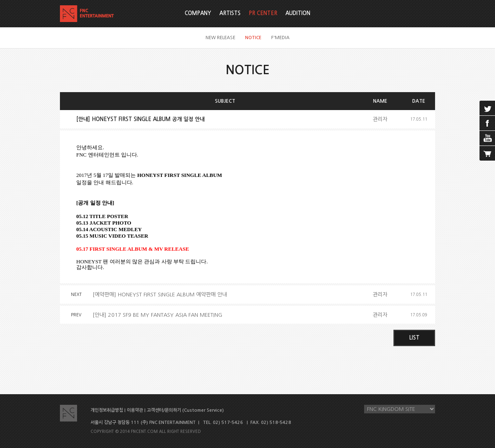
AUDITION (298, 13)
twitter (487, 108)
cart (487, 153)
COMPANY (198, 13)
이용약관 (135, 410)
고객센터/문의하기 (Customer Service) (185, 410)
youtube (487, 138)
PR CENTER (263, 13)
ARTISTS (230, 13)
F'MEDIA (280, 38)
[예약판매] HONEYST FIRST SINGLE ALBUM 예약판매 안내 (160, 295)
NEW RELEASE (220, 38)
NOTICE (253, 38)
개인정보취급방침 (107, 410)
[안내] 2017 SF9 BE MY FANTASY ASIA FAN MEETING (157, 315)
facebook (487, 123)
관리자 (380, 119)
